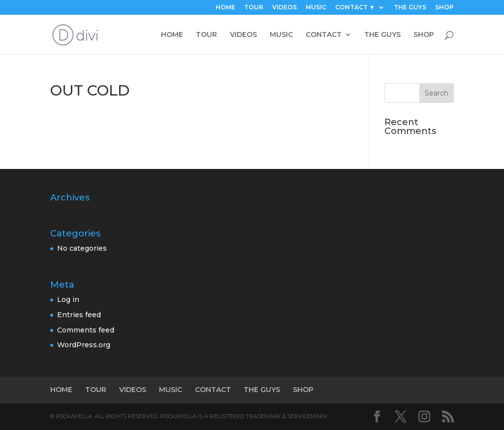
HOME (225, 8)
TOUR (254, 8)
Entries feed (79, 315)
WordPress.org (84, 345)
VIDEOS (284, 8)
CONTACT (324, 35)
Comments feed (86, 330)
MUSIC (316, 8)
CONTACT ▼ (355, 8)
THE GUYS (410, 8)
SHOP (444, 8)
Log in (68, 299)
